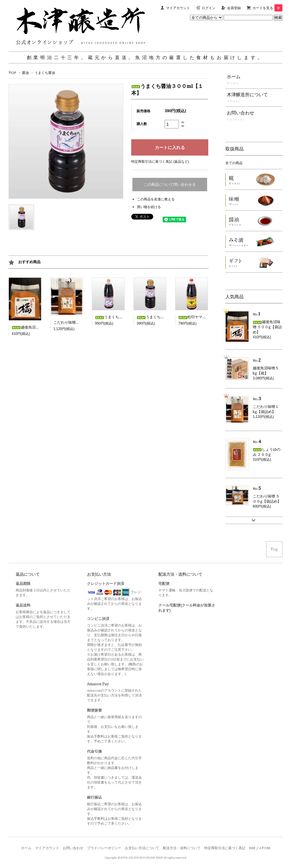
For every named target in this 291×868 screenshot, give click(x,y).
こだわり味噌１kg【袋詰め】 (78, 322)
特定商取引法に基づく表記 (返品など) (160, 161)
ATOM (265, 848)
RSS (252, 848)
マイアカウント (178, 8)
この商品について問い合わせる (170, 185)
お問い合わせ (73, 848)
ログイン (209, 8)
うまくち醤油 (45, 73)
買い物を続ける (149, 207)
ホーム (26, 848)
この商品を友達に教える (156, 199)
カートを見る (267, 8)
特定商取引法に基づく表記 (225, 848)
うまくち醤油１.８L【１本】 (124, 317)
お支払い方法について (142, 848)
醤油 (25, 73)
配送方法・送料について (182, 848)
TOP (12, 73)
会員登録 (234, 8)
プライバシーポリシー (104, 848)
